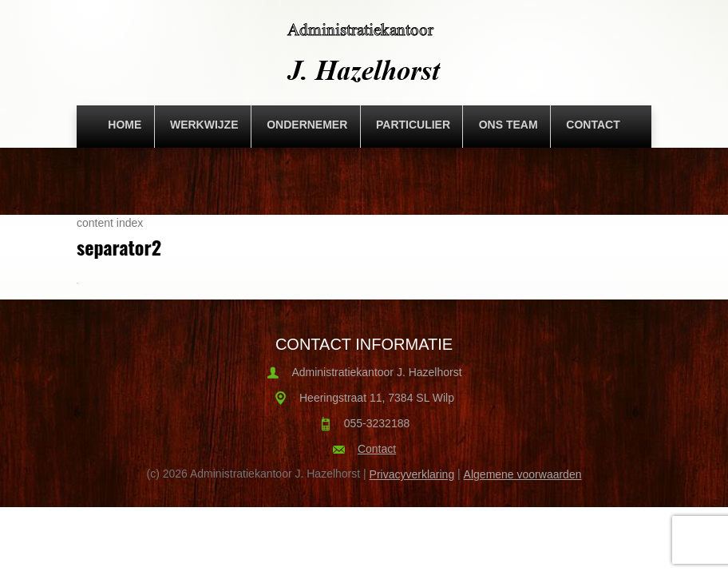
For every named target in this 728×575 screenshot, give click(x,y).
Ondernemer (307, 125)
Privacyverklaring (412, 474)
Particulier (413, 125)
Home (125, 125)
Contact (593, 125)
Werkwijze (204, 125)
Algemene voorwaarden (523, 474)
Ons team (508, 125)
